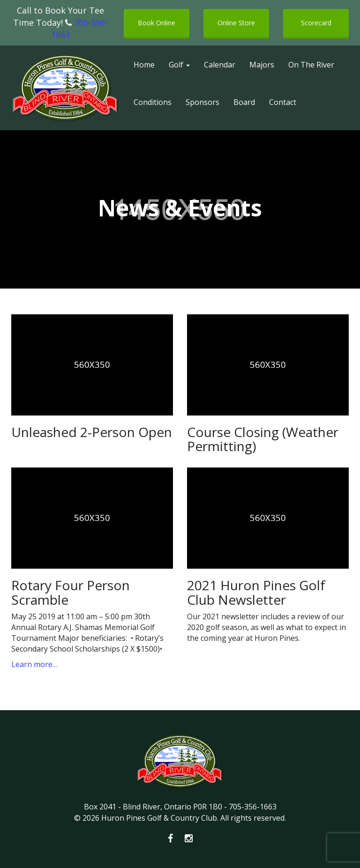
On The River (311, 65)
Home (144, 65)
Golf (179, 65)
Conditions (153, 102)
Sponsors (202, 102)
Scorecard (316, 23)
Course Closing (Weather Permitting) (263, 439)
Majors (262, 65)
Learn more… (34, 664)
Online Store (236, 23)
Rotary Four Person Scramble (71, 592)
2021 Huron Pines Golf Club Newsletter (256, 592)
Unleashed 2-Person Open (92, 432)
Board (244, 102)
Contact (283, 102)
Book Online (157, 23)
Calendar (220, 65)
